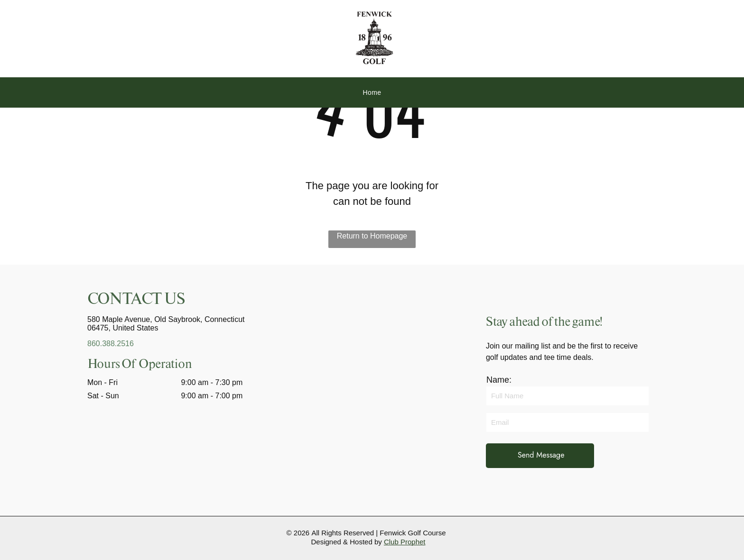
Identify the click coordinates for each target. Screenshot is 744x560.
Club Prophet (405, 542)
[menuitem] (372, 93)
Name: (499, 380)
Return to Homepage (372, 236)
